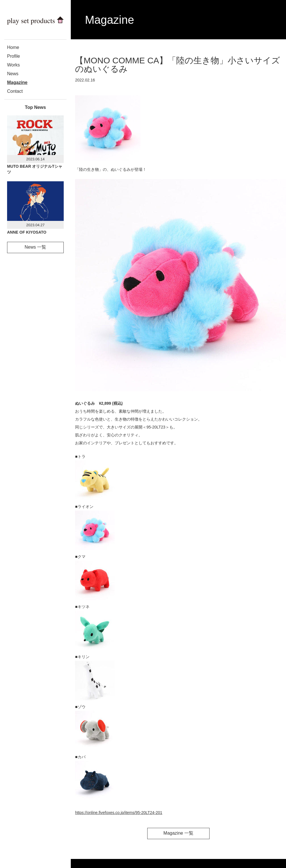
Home (13, 47)
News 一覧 (35, 247)
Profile (13, 56)
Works (13, 65)
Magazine (17, 82)
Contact (15, 91)
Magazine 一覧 (178, 833)
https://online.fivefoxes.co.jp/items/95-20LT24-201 (119, 813)
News (13, 74)
